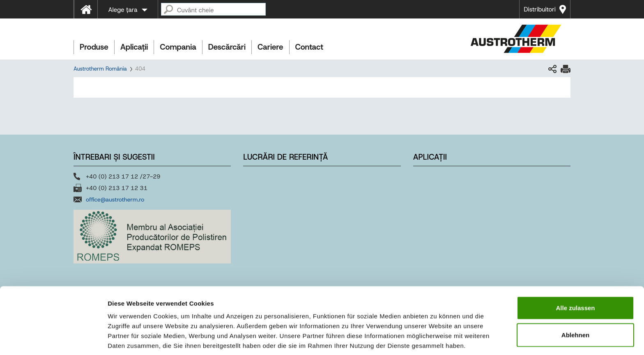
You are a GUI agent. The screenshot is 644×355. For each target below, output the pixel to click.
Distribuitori (540, 9)
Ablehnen (575, 301)
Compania (178, 47)
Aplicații (134, 47)
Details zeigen (437, 339)
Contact (309, 47)
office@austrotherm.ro (115, 199)
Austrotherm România (100, 69)
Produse (94, 47)
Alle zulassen (575, 274)
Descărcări (227, 47)
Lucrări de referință (285, 157)
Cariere (270, 47)
